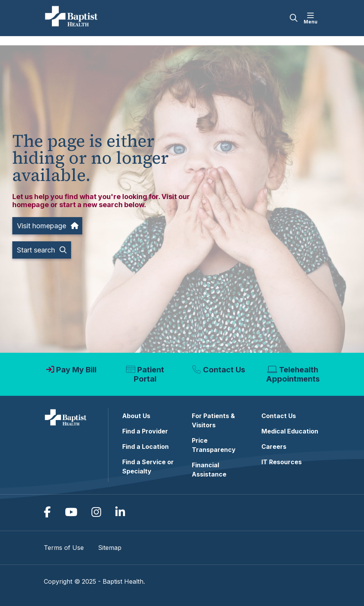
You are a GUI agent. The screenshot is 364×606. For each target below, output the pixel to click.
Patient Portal (149, 374)
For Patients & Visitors (213, 420)
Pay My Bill (76, 370)
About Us (136, 416)
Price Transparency (214, 445)
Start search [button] (42, 250)
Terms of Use (64, 548)
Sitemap (110, 548)
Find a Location (145, 447)
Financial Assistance (209, 470)
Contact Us (224, 370)
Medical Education (290, 431)
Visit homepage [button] (47, 226)
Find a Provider (145, 431)
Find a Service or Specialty (148, 467)
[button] (312, 18)
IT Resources (282, 462)
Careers (274, 447)
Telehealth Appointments (293, 374)
